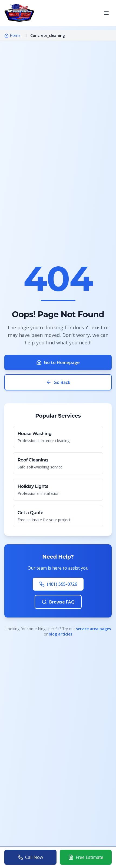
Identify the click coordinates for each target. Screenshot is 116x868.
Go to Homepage (58, 362)
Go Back (58, 382)
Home (12, 35)
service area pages (93, 629)
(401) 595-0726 (58, 584)
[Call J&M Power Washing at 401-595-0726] (30, 857)
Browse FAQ (58, 602)
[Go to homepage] (19, 13)
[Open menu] (106, 13)
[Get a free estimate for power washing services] (86, 857)
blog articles (60, 634)
